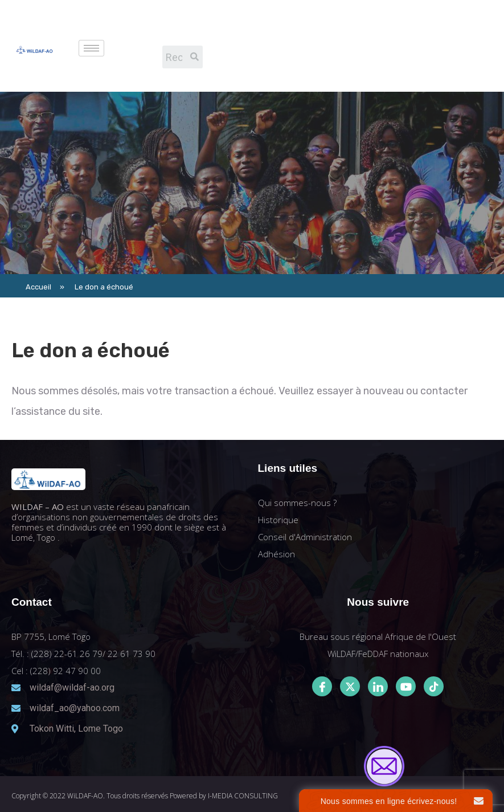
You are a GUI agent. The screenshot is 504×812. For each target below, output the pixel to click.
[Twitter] (350, 686)
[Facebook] (322, 686)
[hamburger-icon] (91, 48)
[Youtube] (406, 686)
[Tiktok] (434, 686)
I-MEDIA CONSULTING (243, 796)
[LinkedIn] (378, 686)
